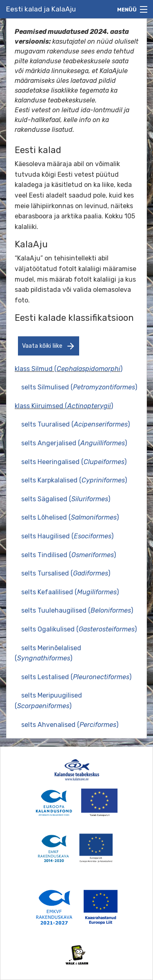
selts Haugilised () (67, 536)
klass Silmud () (69, 369)
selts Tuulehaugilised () (77, 610)
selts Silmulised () (79, 387)
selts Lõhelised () (70, 517)
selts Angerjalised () (74, 443)
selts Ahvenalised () (70, 725)
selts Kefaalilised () (70, 592)
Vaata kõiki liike (49, 346)
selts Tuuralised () (75, 424)
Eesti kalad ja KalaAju (41, 9)
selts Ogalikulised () (79, 629)
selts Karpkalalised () (74, 480)
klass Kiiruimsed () (64, 406)
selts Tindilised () (69, 555)
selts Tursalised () (66, 573)
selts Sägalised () (66, 499)
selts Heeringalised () (74, 462)
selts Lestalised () (76, 677)
